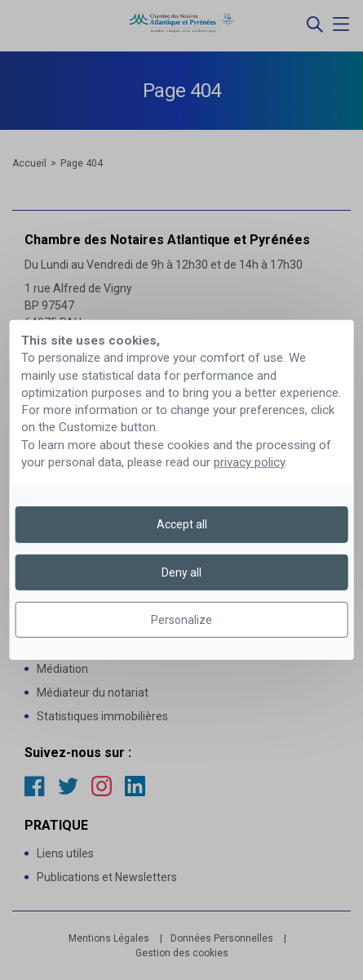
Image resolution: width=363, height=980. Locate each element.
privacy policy (249, 462)
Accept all (182, 524)
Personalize (181, 620)
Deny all (181, 572)
